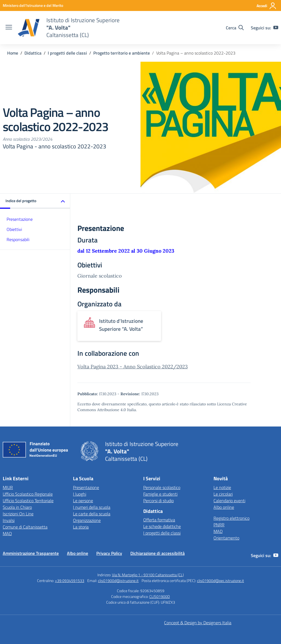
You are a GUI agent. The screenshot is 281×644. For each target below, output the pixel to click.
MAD (7, 533)
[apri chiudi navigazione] (9, 28)
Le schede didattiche (162, 526)
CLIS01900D (160, 596)
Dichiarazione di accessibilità (158, 553)
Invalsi (9, 520)
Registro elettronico (231, 518)
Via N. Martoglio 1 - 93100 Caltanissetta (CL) (148, 575)
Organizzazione (87, 520)
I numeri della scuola (92, 507)
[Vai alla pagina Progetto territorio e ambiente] (122, 53)
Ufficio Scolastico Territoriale (28, 501)
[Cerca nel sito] (235, 28)
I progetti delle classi (162, 533)
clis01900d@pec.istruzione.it (220, 581)
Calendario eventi (229, 501)
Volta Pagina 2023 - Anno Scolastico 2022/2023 (133, 367)
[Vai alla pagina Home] (13, 53)
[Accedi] (267, 6)
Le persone (83, 501)
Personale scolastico (162, 487)
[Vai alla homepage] (29, 28)
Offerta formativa (159, 520)
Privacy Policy (109, 553)
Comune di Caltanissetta (25, 527)
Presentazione (20, 219)
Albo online (224, 507)
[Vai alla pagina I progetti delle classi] (67, 53)
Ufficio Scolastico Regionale (28, 494)
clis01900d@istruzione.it (118, 581)
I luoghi (80, 494)
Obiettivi (14, 229)
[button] (35, 201)
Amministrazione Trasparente (31, 553)
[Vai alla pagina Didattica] (33, 53)
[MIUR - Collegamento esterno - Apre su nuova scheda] (33, 5)
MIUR (8, 487)
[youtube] (276, 28)
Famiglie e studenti (160, 494)
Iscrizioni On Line (18, 514)
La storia (81, 527)
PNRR (219, 525)
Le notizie (222, 487)
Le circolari (223, 494)
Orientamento (226, 538)
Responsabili (18, 239)
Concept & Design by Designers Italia (198, 623)
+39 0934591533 (70, 581)
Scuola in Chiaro (17, 507)
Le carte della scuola (92, 514)
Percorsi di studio (158, 501)
